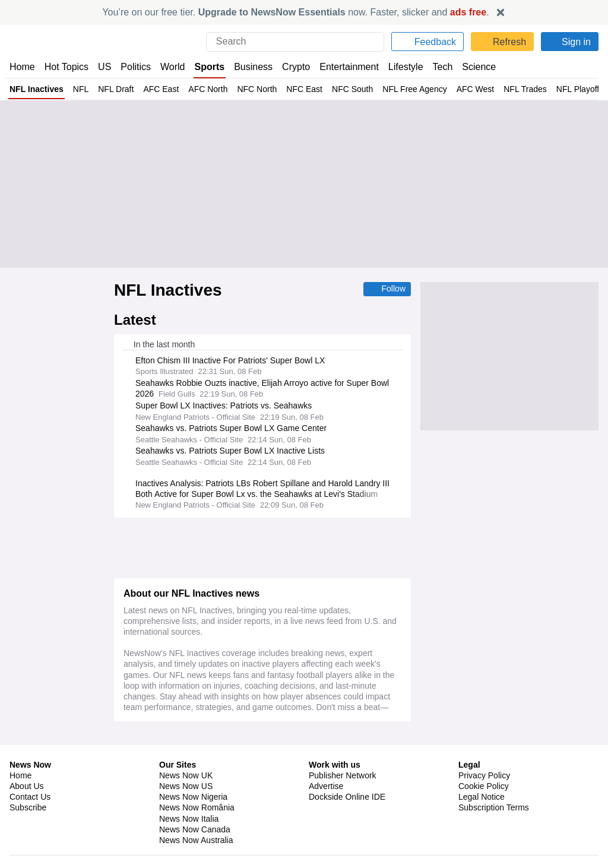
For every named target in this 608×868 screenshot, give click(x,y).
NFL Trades (507, 89)
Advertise (327, 779)
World (174, 67)
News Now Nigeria (193, 790)
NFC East (294, 89)
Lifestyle (406, 67)
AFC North (202, 89)
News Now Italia (189, 811)
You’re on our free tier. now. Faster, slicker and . (296, 12)
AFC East (156, 89)
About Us (27, 779)
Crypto (297, 67)
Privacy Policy (484, 768)
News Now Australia (197, 833)
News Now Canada (194, 822)
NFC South (340, 89)
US (104, 67)
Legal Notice (481, 790)
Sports (210, 67)
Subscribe (28, 800)
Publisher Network (343, 768)
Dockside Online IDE (345, 790)
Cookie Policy (483, 779)
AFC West (459, 89)
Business (255, 67)
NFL (79, 89)
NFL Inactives (36, 89)
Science (480, 67)
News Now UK (185, 768)
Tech (444, 67)
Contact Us (30, 790)
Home (22, 67)
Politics (136, 67)
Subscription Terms (495, 800)
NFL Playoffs (561, 89)
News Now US (185, 779)
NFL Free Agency (400, 89)
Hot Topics (66, 67)
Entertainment (349, 67)
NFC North (249, 89)
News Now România (197, 800)
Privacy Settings (489, 811)
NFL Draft (113, 89)
